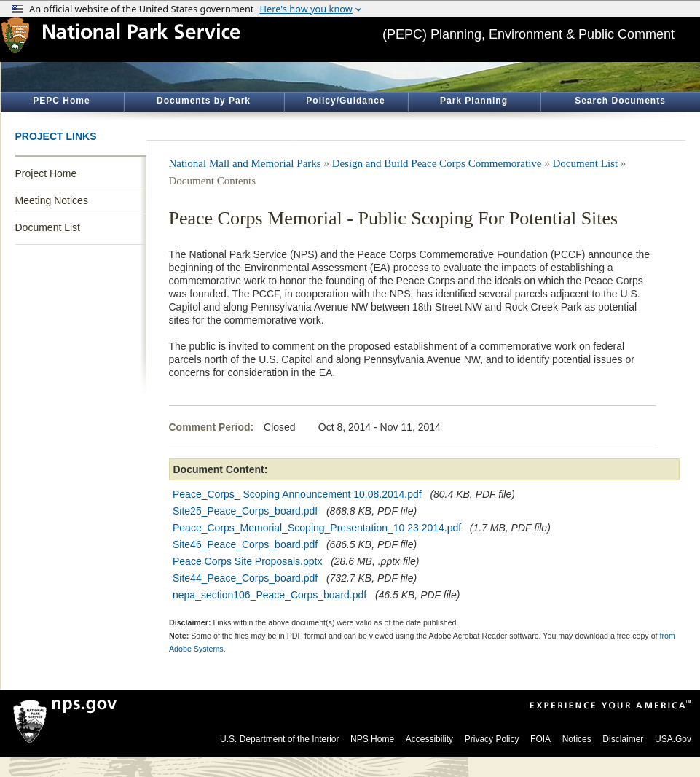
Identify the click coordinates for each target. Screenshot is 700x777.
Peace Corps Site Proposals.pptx (247, 561)
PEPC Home (61, 101)
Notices (577, 739)
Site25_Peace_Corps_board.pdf (245, 511)
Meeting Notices (52, 200)
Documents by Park (204, 101)
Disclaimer (623, 739)
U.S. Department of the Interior (279, 739)
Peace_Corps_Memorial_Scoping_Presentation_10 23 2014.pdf (317, 528)
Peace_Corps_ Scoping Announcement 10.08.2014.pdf (297, 494)
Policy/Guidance (345, 101)
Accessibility (429, 739)
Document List (48, 227)
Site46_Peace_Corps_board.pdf (245, 544)
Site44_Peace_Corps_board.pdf (245, 578)
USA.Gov (673, 739)
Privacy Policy (492, 739)
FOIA (540, 739)
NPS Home (372, 739)
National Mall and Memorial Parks (245, 163)
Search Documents (620, 101)
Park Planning (474, 101)
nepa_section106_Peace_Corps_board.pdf (270, 595)
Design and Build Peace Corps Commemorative (437, 163)
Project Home (46, 173)
